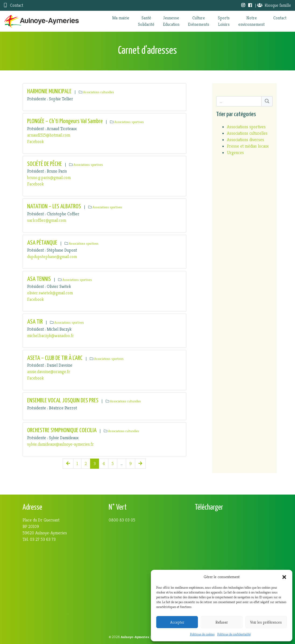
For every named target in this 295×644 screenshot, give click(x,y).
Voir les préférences (266, 622)
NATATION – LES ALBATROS (54, 207)
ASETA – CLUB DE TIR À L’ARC (55, 358)
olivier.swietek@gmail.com (50, 293)
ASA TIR (35, 322)
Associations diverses (246, 140)
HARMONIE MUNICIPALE (49, 92)
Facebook (35, 142)
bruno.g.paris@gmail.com (49, 178)
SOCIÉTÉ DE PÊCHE (45, 164)
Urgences (235, 153)
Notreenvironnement (251, 21)
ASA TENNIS (39, 279)
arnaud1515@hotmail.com (49, 135)
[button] (284, 577)
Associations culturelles (99, 92)
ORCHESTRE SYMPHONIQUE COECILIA (62, 430)
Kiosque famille (274, 5)
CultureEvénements (199, 21)
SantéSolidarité (146, 21)
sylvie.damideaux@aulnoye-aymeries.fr (61, 444)
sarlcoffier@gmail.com (47, 220)
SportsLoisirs (224, 21)
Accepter (177, 622)
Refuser (222, 622)
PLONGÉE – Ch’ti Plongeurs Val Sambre (65, 121)
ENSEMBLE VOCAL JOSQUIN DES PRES (63, 401)
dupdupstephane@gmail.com (52, 257)
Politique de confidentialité (234, 634)
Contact (14, 5)
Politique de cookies (202, 634)
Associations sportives (129, 122)
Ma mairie (121, 18)
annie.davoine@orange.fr (49, 372)
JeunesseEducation (171, 21)
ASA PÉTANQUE (42, 243)
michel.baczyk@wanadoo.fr (51, 336)
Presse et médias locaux (248, 146)
